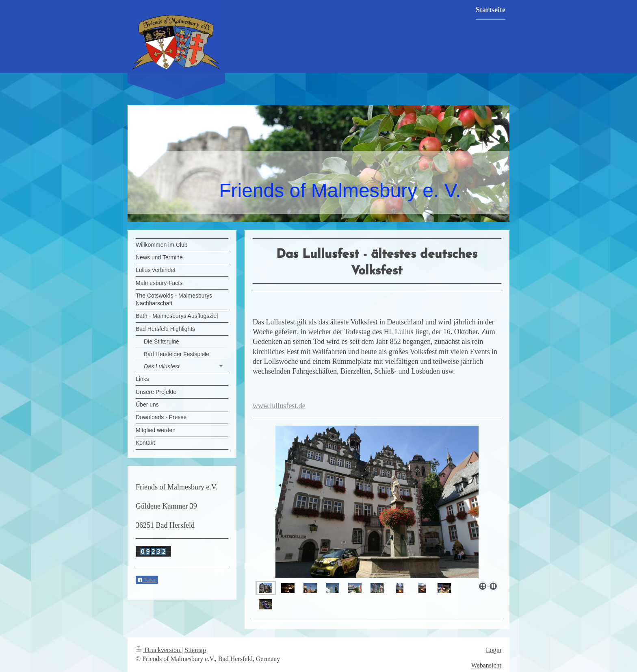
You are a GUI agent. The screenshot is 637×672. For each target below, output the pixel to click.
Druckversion (159, 650)
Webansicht (486, 665)
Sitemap (195, 650)
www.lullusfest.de (279, 406)
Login (494, 650)
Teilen (147, 580)
